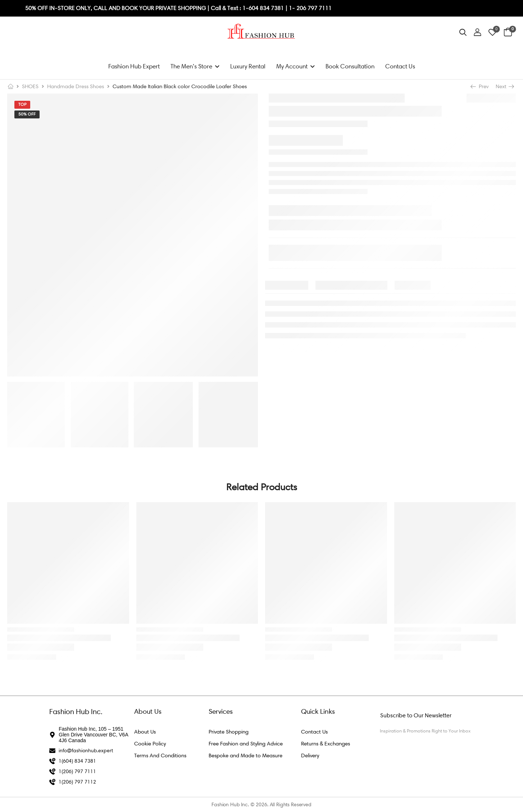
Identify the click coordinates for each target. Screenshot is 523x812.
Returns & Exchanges (326, 744)
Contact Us (400, 66)
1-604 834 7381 (264, 8)
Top (22, 104)
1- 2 (294, 8)
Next (504, 86)
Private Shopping (229, 732)
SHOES (30, 86)
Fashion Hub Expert (134, 66)
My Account (292, 66)
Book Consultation (350, 66)
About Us (145, 732)
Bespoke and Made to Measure (245, 755)
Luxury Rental (248, 66)
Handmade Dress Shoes (76, 86)
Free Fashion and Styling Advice (246, 744)
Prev (480, 86)
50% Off (27, 114)
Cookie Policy (150, 744)
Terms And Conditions (160, 755)
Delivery (310, 755)
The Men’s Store (191, 66)
